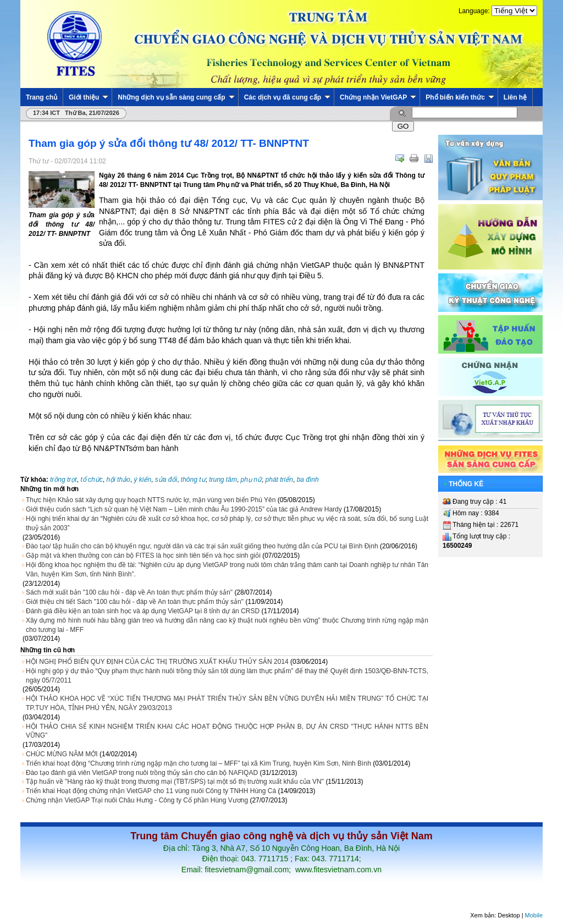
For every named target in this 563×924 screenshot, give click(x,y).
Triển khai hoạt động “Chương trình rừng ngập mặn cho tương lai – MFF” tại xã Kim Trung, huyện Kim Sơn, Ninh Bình (198, 763)
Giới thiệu (89, 97)
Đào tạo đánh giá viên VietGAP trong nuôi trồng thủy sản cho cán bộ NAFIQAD (142, 773)
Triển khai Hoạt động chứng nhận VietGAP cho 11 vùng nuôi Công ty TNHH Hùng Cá (151, 791)
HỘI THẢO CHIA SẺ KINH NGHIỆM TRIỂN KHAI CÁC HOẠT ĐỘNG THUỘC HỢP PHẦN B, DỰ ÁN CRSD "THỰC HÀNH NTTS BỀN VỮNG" (227, 731)
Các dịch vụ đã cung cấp (287, 97)
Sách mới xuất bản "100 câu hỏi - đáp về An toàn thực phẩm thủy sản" (129, 592)
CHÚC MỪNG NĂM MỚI (62, 754)
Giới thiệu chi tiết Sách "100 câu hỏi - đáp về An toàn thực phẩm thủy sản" (135, 602)
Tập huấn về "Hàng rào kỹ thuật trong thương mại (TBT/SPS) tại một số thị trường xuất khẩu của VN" (175, 782)
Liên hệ (515, 97)
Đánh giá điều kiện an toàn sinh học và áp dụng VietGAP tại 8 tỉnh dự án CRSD (143, 611)
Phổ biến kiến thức (460, 97)
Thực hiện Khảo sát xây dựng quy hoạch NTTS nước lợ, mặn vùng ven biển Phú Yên (151, 500)
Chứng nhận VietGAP (378, 97)
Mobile (534, 915)
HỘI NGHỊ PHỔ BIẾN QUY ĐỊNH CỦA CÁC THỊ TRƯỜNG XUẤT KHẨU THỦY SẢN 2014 (157, 662)
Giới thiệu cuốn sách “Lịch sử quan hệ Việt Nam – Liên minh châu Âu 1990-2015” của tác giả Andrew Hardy (184, 509)
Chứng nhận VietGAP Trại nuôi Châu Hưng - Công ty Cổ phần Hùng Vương (137, 800)
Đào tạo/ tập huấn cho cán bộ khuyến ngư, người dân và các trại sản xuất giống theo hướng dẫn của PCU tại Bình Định (202, 546)
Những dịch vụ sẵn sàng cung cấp (176, 97)
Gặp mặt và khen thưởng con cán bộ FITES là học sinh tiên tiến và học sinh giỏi (143, 555)
